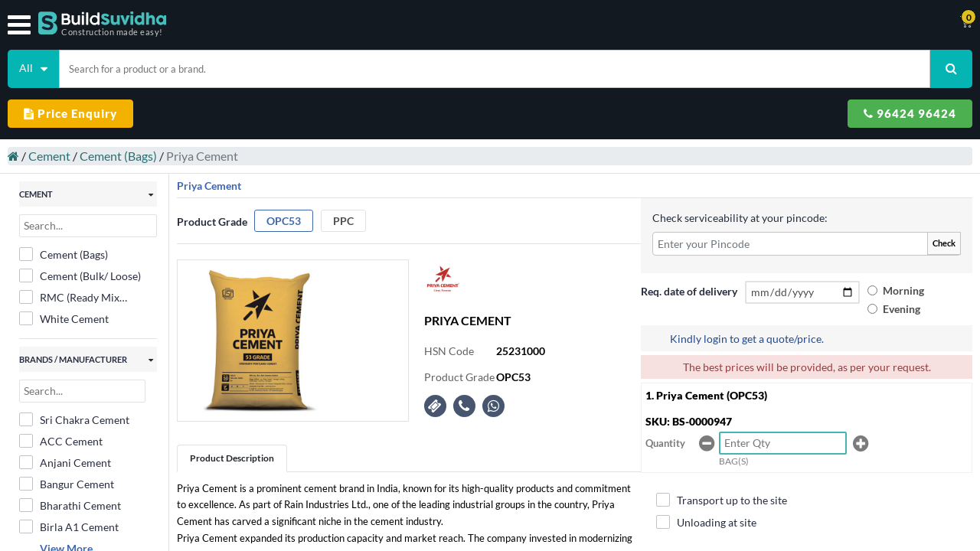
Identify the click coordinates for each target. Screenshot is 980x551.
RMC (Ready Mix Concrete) (69, 298)
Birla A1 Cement (69, 527)
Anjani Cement (65, 462)
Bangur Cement (67, 484)
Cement (49, 156)
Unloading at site (706, 522)
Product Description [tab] (232, 458)
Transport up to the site (722, 500)
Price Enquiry (70, 113)
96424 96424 (910, 113)
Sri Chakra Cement (74, 419)
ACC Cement (61, 441)
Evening (902, 309)
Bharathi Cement (70, 505)
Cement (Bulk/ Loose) (80, 275)
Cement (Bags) (118, 156)
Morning (903, 290)
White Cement (64, 318)
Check (944, 243)
